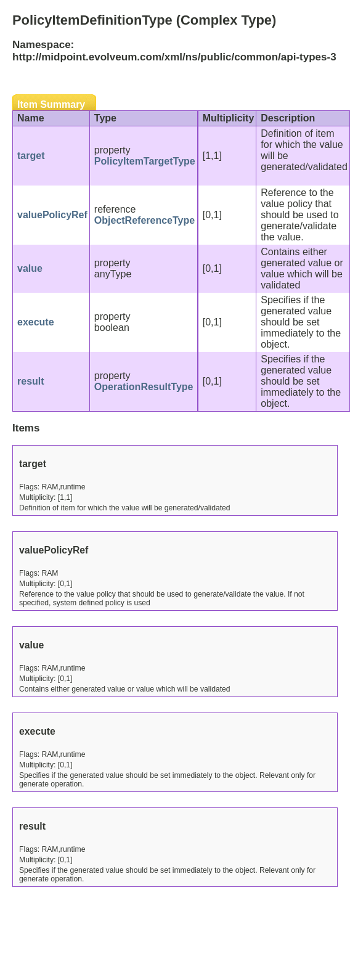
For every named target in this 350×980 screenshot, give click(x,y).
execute (36, 322)
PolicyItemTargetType (145, 161)
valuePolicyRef (52, 215)
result (31, 381)
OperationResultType (144, 387)
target (31, 156)
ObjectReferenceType (144, 220)
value (30, 268)
